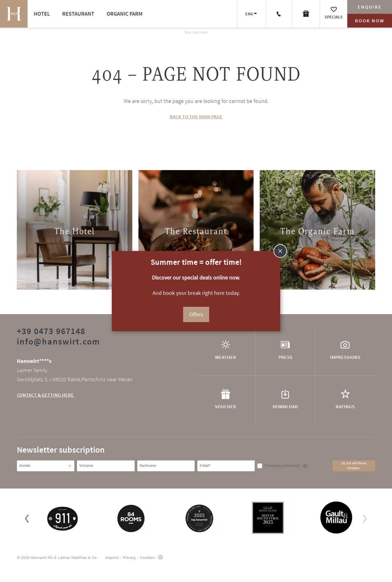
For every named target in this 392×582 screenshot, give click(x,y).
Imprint (112, 557)
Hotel (42, 14)
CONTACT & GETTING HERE (46, 395)
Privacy (129, 557)
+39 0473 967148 (51, 331)
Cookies (147, 557)
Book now (370, 21)
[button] (27, 519)
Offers (196, 314)
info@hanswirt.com (58, 341)
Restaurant (78, 14)
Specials (334, 17)
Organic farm (124, 14)
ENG (249, 14)
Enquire (370, 7)
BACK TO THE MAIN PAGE (196, 116)
